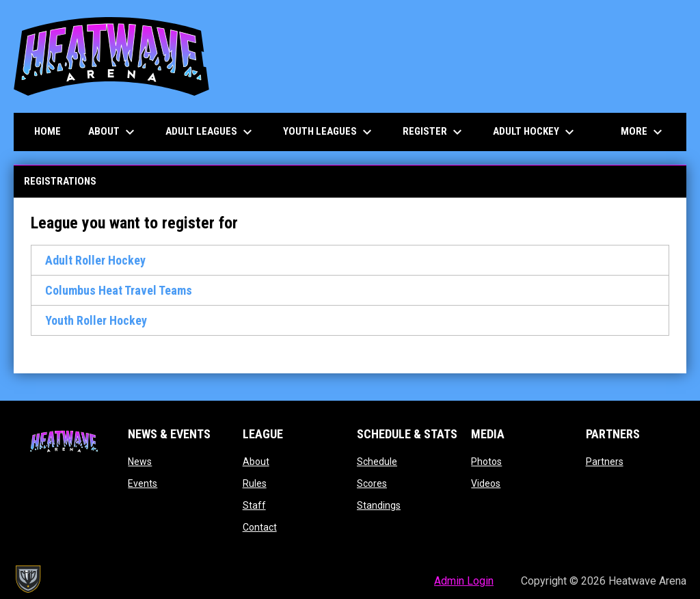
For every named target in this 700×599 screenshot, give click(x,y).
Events (143, 483)
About (256, 462)
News (140, 462)
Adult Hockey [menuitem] (535, 132)
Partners (605, 462)
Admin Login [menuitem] (464, 581)
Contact (260, 527)
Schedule (377, 462)
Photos (486, 462)
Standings (379, 505)
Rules (255, 483)
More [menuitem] (643, 132)
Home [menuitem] (48, 131)
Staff (254, 505)
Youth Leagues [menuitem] (329, 132)
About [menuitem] (113, 132)
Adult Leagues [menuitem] (211, 132)
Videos (486, 483)
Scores (372, 483)
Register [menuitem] (434, 132)
